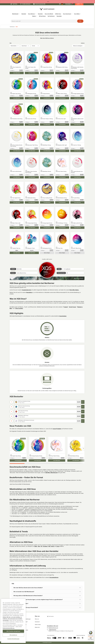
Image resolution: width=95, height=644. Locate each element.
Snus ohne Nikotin (49, 14)
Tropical (65, 307)
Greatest (45, 546)
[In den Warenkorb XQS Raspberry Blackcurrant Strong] (77, 124)
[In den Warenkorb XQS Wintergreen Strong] (32, 98)
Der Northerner (51, 16)
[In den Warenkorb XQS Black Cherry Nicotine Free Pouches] (32, 177)
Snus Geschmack (67, 14)
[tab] (17, 464)
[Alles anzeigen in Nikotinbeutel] (19, 14)
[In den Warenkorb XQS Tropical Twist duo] (17, 253)
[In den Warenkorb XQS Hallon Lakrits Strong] (77, 228)
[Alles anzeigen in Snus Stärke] (80, 14)
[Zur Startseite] (47, 9)
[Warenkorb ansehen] (79, 4)
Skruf (53, 546)
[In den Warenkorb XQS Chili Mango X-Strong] (62, 228)
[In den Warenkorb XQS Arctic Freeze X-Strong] (47, 124)
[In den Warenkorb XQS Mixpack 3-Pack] (32, 253)
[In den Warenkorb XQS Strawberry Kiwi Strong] (17, 124)
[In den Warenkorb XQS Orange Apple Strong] (32, 228)
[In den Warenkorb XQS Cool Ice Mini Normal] (17, 177)
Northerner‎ (12, 27)
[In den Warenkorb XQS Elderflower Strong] (47, 151)
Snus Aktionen (31, 14)
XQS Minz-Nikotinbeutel (51, 473)
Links (23, 616)
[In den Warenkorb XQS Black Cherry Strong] (62, 98)
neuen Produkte (57, 429)
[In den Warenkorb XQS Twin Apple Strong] (17, 202)
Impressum (37, 622)
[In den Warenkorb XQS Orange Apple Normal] (47, 228)
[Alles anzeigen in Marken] (37, 16)
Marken (34, 16)
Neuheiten (40, 14)
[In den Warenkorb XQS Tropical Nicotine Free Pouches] (77, 177)
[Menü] (93, 631)
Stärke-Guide (38, 625)
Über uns (37, 616)
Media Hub (37, 627)
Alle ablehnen (13, 635)
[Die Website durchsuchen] (80, 21)
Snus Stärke (77, 14)
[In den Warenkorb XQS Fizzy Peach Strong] (62, 177)
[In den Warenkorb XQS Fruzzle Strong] (77, 202)
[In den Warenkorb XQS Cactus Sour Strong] (32, 124)
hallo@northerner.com (53, 628)
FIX (42, 546)
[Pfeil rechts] (83, 448)
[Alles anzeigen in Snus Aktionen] (36, 14)
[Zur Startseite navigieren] (66, 616)
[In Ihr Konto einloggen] (69, 4)
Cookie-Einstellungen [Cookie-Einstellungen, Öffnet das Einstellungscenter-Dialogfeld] (13, 639)
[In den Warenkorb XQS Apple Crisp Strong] (17, 98)
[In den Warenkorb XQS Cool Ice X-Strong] (77, 151)
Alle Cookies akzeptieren (13, 631)
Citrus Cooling (19, 308)
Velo (39, 546)
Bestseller (24, 14)
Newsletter (59, 16)
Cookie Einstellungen (26, 619)
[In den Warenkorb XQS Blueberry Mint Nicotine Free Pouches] (77, 73)
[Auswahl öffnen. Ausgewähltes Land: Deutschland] (61, 4)
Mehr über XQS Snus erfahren (47, 38)
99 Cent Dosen (42, 16)
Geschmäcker (63, 316)
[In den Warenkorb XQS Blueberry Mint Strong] (62, 73)
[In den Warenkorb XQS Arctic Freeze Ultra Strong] (32, 73)
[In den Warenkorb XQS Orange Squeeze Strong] (77, 98)
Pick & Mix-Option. (74, 290)
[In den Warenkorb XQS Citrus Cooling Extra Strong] (17, 73)
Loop (58, 546)
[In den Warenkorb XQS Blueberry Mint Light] (62, 151)
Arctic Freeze (72, 307)
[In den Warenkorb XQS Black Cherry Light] (17, 228)
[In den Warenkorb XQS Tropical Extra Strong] (47, 73)
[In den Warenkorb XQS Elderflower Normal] (47, 177)
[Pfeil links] (11, 448)
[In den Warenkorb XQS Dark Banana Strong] (62, 202)
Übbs (36, 546)
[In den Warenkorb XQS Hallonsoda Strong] (32, 202)
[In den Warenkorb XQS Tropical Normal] (47, 98)
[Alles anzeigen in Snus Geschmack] (72, 14)
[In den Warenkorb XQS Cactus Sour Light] (62, 124)
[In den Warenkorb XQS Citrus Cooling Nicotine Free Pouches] (17, 151)
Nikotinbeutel (15, 14)
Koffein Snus (58, 14)
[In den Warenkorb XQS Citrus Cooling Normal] (47, 202)
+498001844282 (52, 630)
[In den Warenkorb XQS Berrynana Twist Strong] (32, 151)
